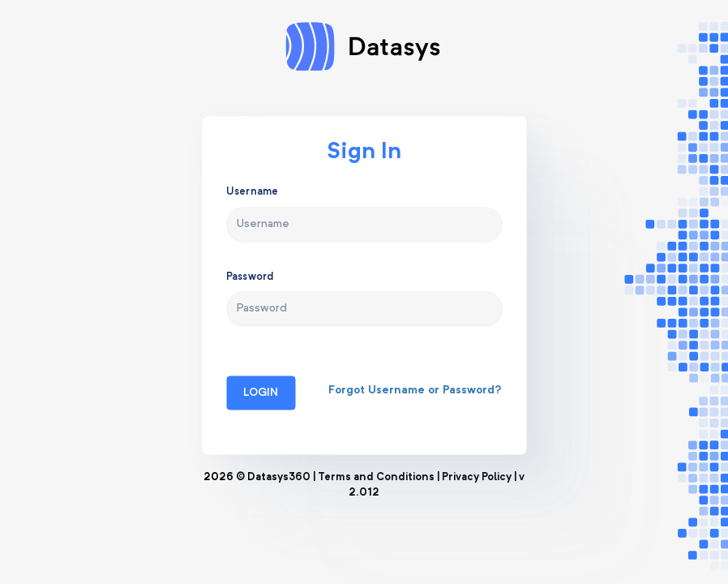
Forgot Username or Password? (415, 390)
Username (252, 193)
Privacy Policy (477, 477)
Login (261, 393)
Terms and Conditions (376, 477)
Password (250, 277)
